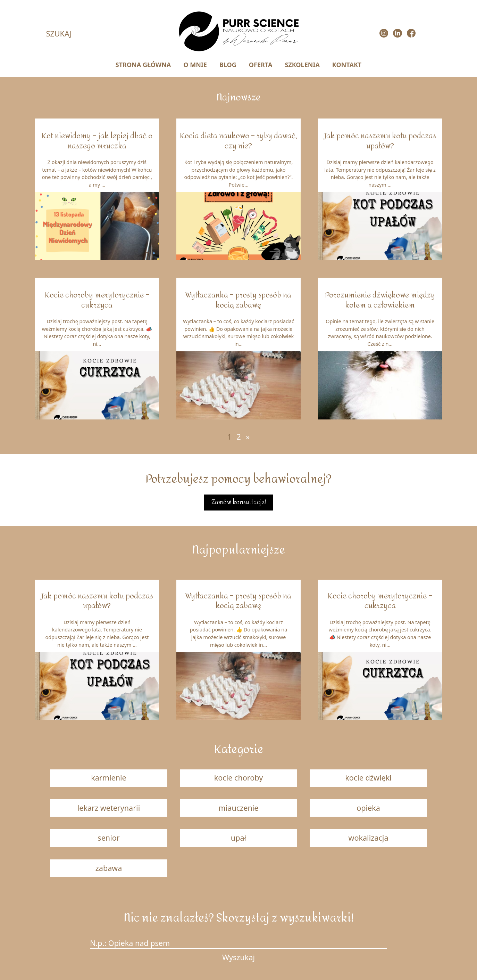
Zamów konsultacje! (239, 502)
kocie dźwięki (368, 778)
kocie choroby (238, 778)
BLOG (228, 65)
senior (108, 838)
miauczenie (239, 808)
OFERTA (261, 65)
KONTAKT (347, 65)
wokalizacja (368, 838)
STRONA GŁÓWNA (143, 65)
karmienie (109, 778)
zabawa (109, 868)
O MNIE (195, 65)
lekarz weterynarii (109, 808)
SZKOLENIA (302, 65)
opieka (368, 808)
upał (238, 838)
